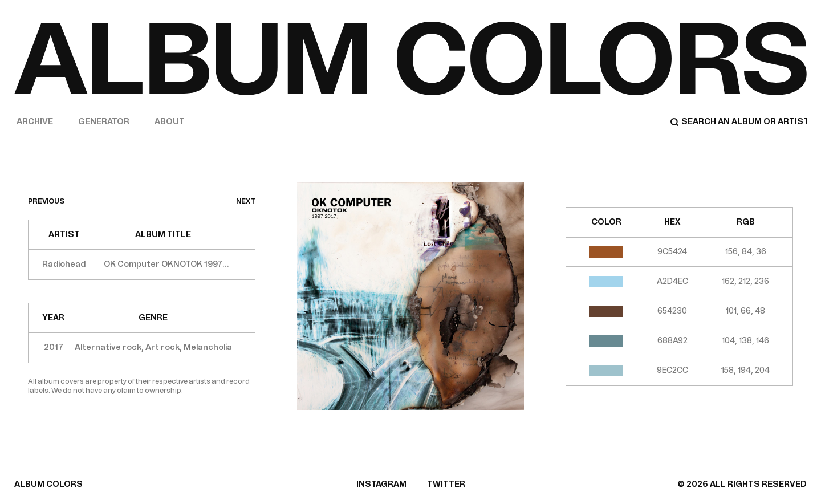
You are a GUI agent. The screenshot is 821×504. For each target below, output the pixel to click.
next (246, 201)
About (170, 122)
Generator (104, 122)
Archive (35, 122)
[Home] (410, 58)
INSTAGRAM (381, 484)
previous (46, 201)
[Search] (738, 122)
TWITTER (446, 484)
